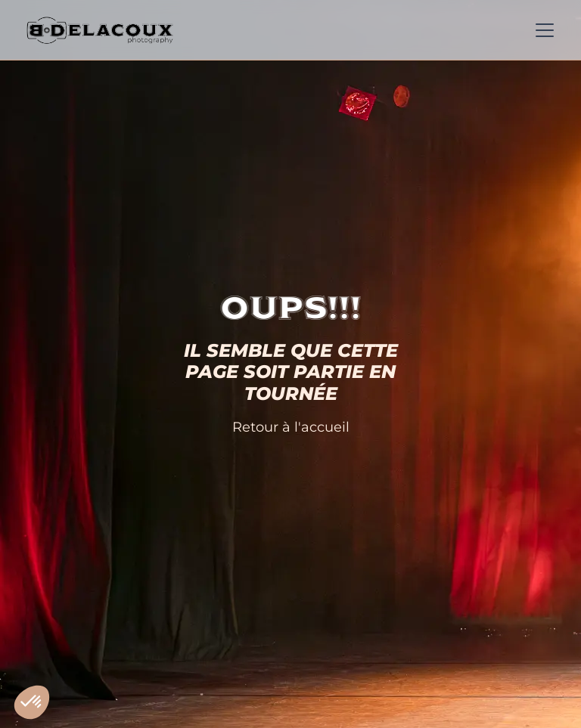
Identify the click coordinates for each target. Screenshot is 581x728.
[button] (542, 30)
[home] (100, 30)
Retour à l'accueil (291, 427)
